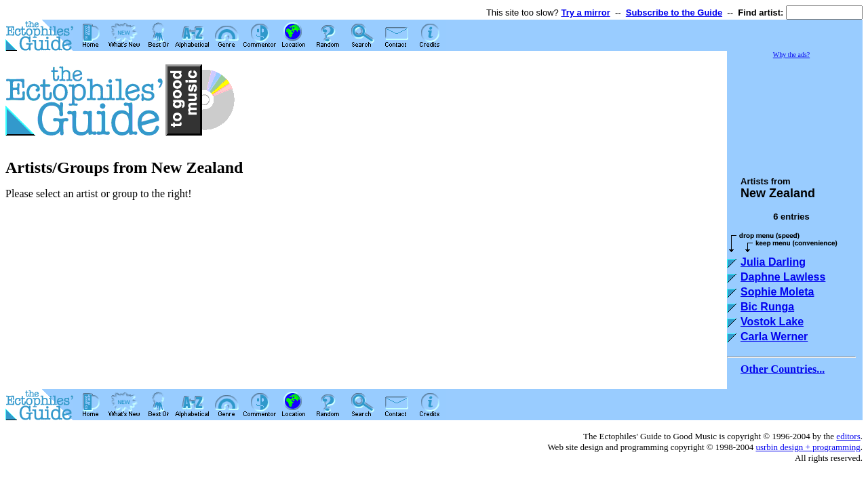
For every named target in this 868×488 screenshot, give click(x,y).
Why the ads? (791, 55)
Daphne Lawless (783, 277)
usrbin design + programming (808, 447)
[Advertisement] (795, 111)
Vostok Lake (772, 322)
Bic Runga (767, 307)
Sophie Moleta (777, 292)
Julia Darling (773, 262)
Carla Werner (774, 337)
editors (848, 436)
